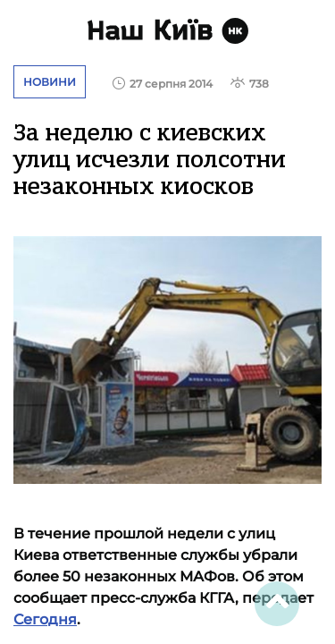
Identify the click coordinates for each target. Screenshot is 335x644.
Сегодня (45, 619)
